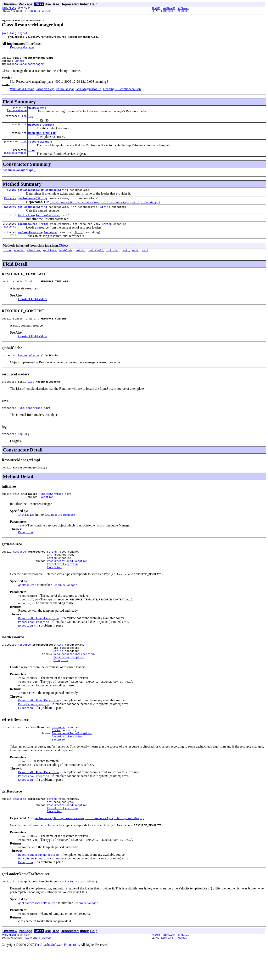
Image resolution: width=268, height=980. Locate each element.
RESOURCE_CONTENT (41, 129)
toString (113, 261)
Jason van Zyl (45, 91)
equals (19, 261)
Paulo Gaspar (65, 91)
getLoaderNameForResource (37, 197)
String (12, 197)
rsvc (31, 156)
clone (7, 261)
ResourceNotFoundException (67, 581)
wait (126, 261)
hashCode (66, 261)
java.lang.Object (15, 34)
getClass (50, 261)
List (24, 147)
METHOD (46, 11)
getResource (27, 206)
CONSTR (35, 11)
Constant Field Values (33, 311)
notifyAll (96, 261)
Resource (10, 206)
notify (80, 261)
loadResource (28, 234)
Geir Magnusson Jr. (88, 91)
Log (24, 120)
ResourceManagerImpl (18, 177)
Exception (46, 514)
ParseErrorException (62, 584)
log (31, 120)
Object (19, 63)
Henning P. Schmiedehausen (122, 91)
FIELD (27, 11)
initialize (26, 225)
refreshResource (30, 243)
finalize (33, 261)
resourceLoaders (40, 147)
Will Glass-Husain (22, 91)
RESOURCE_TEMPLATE (42, 138)
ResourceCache (17, 114)
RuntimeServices (15, 160)
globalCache (37, 111)
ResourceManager (22, 48)
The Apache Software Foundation (57, 976)
